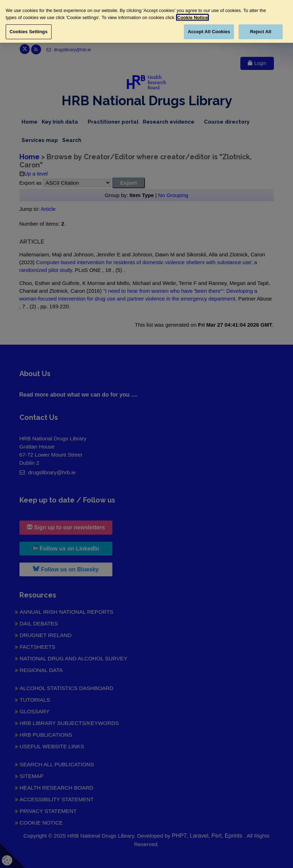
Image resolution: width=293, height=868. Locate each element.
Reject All (260, 32)
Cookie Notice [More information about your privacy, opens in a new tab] (192, 17)
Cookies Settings (29, 32)
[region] (146, 21)
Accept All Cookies (209, 32)
